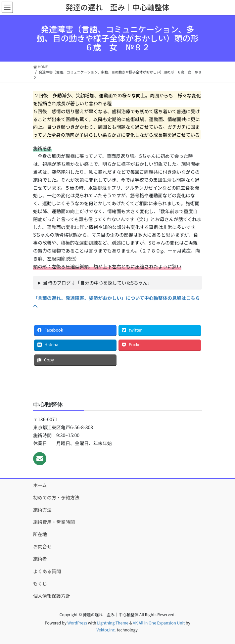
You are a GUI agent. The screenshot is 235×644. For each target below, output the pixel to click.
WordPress (77, 623)
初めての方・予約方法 (56, 497)
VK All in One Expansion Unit (159, 623)
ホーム (40, 485)
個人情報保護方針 (52, 596)
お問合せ (42, 546)
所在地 (40, 534)
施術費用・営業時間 (54, 522)
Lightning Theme (113, 623)
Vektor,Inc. (106, 630)
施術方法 (42, 510)
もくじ (40, 583)
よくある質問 (47, 571)
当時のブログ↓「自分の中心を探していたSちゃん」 (98, 283)
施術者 (40, 559)
